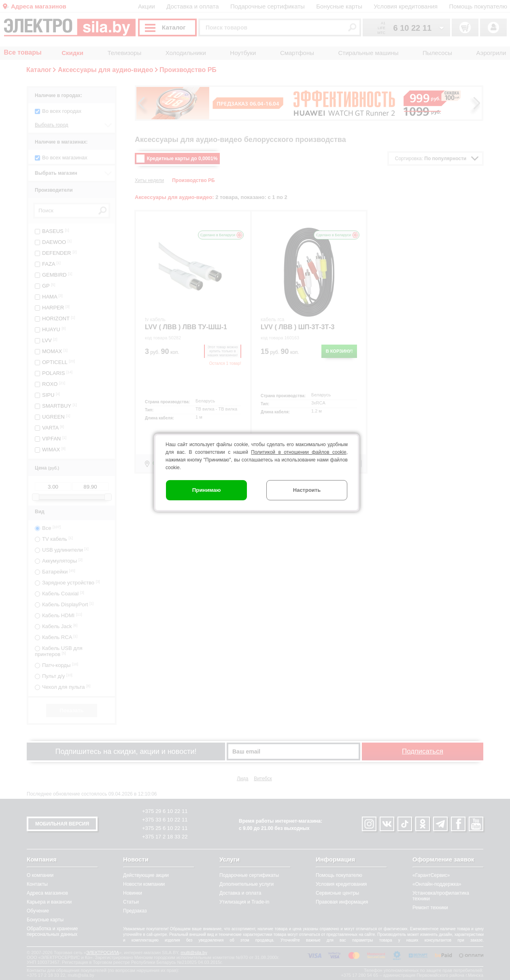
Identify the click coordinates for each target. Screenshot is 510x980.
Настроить (307, 490)
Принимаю (207, 490)
